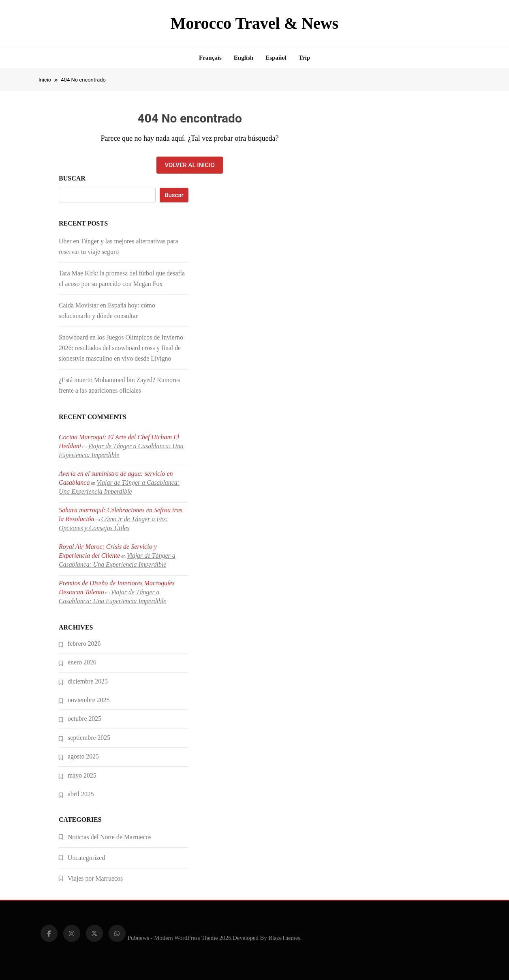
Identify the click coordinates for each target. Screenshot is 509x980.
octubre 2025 (84, 719)
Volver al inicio (189, 165)
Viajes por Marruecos (95, 878)
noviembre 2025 (89, 700)
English (244, 58)
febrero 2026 (84, 644)
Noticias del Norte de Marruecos (110, 837)
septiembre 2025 (89, 738)
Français (210, 58)
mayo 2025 (82, 775)
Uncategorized (86, 858)
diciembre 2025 (88, 681)
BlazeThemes (284, 938)
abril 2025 (81, 794)
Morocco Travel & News (254, 23)
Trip (304, 58)
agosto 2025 (83, 756)
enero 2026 (82, 662)
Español (276, 58)
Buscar (72, 178)
